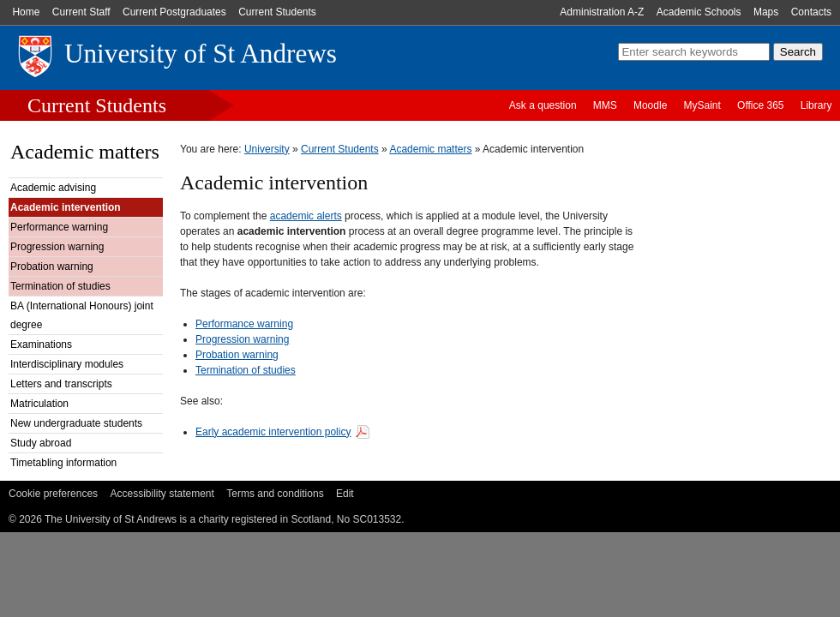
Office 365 (760, 105)
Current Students (277, 12)
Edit (345, 494)
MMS (605, 105)
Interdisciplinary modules (67, 364)
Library (816, 105)
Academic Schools (699, 12)
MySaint (702, 105)
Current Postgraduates (174, 12)
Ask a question (543, 105)
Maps (766, 12)
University (267, 149)
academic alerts (306, 216)
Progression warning (57, 247)
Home (26, 12)
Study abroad (41, 443)
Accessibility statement (162, 494)
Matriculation (39, 404)
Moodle (650, 105)
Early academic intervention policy (273, 432)
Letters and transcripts (61, 384)
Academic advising (53, 188)
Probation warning (52, 267)
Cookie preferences (53, 494)
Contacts (811, 12)
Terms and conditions (275, 494)
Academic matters (85, 152)
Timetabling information (63, 463)
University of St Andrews (201, 54)
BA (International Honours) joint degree (82, 315)
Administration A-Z (602, 12)
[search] (694, 52)
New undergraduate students (76, 423)
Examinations (41, 344)
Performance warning (59, 227)
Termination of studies (60, 286)
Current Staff (81, 12)
